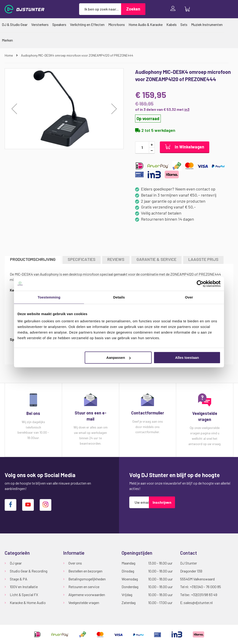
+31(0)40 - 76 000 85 (205, 587)
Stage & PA (19, 579)
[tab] (33, 260)
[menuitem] (15, 25)
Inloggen (174, 9)
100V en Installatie (24, 587)
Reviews (116, 259)
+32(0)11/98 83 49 (204, 595)
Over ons (75, 563)
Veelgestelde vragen (84, 603)
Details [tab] (119, 297)
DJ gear (16, 563)
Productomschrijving (33, 259)
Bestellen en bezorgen (85, 571)
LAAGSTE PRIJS (203, 259)
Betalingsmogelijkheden (87, 579)
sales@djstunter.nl (198, 603)
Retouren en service (84, 587)
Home (9, 55)
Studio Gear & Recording (29, 571)
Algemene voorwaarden (87, 595)
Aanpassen (119, 358)
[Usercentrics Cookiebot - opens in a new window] (200, 284)
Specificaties (82, 259)
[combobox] (100, 9)
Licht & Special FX (24, 595)
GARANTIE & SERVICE (156, 259)
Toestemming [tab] (49, 297)
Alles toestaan (187, 358)
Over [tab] (189, 297)
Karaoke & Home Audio (28, 603)
